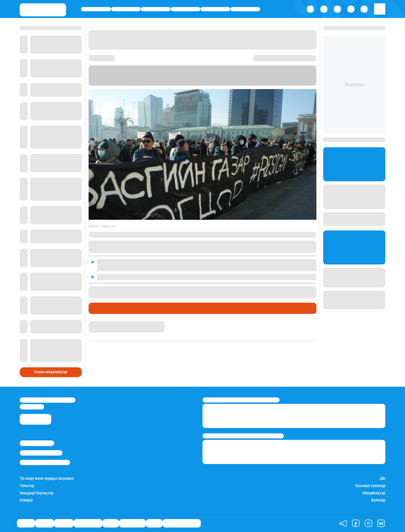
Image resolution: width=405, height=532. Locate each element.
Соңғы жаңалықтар (51, 372)
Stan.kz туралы (37, 443)
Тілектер (27, 486)
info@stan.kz (32, 407)
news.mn (230, 78)
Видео (154, 523)
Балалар (378, 500)
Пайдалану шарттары (45, 462)
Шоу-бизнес (245, 9)
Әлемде (156, 9)
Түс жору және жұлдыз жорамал (47, 478)
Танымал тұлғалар (370, 486)
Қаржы (126, 9)
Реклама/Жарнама (41, 453)
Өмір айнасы (185, 9)
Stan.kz (174, 78)
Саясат (96, 9)
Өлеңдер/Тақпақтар (37, 493)
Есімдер (26, 500)
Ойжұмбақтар (374, 493)
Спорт (215, 9)
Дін (383, 478)
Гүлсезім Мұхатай (104, 324)
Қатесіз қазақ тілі (182, 523)
